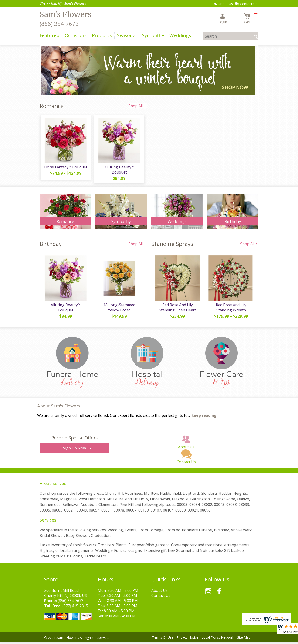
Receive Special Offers (74, 440)
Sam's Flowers (65, 14)
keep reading (204, 418)
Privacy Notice (188, 639)
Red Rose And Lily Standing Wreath (231, 309)
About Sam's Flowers (59, 408)
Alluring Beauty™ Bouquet (119, 171)
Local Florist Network (218, 639)
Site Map (244, 639)
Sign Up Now (74, 450)
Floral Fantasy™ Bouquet (65, 168)
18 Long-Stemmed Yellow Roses (119, 309)
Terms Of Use (163, 639)
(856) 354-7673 (59, 24)
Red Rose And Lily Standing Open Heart (177, 309)
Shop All (138, 106)
